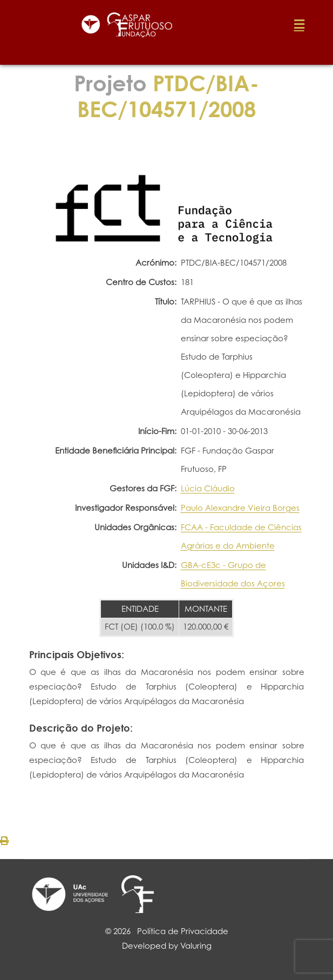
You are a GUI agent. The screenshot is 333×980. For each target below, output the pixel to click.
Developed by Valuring (167, 946)
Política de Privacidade (183, 931)
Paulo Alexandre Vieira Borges (240, 508)
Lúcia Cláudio (208, 488)
